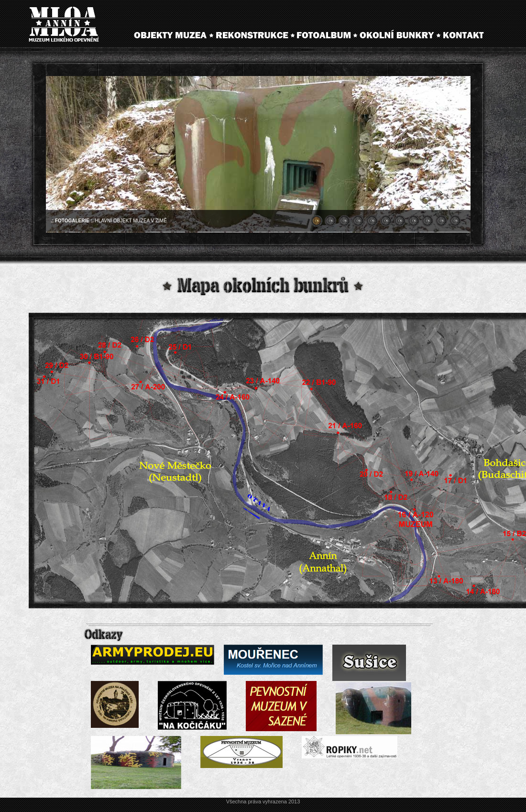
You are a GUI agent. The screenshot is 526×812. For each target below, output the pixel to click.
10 (441, 221)
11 (455, 221)
